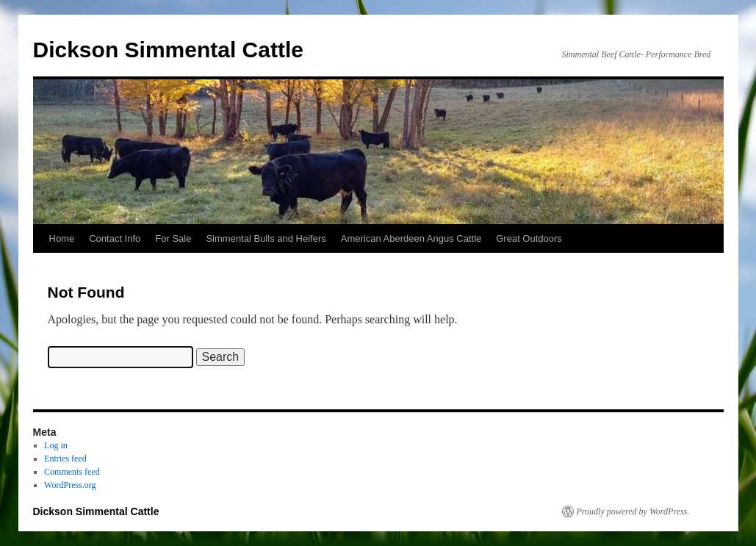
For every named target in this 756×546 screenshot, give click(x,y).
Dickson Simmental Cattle (168, 50)
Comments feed (72, 472)
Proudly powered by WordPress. (633, 511)
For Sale (173, 238)
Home (62, 238)
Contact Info (115, 238)
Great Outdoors (529, 238)
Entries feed (65, 459)
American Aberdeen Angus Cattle (411, 238)
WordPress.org (70, 485)
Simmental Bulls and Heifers (266, 238)
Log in (56, 445)
